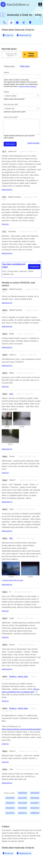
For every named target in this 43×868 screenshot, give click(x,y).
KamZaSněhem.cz (15, 4)
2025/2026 (22, 793)
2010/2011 (22, 813)
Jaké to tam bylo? (11, 117)
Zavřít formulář (33, 143)
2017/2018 (22, 803)
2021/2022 (22, 798)
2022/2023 (10, 798)
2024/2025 (35, 793)
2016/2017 (35, 803)
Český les (9, 35)
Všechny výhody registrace (27, 86)
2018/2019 (10, 803)
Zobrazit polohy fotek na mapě (12, 580)
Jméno (6, 73)
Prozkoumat (34, 267)
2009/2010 (35, 813)
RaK (11, 538)
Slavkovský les (25, 35)
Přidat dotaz (25, 66)
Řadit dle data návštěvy (12, 55)
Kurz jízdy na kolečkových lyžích (14, 266)
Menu (40, 4)
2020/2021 (35, 798)
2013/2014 (35, 808)
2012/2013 (10, 813)
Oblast (6, 92)
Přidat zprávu (31, 55)
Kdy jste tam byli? (11, 104)
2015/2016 (10, 808)
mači (11, 394)
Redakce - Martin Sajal (18, 677)
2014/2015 (22, 808)
